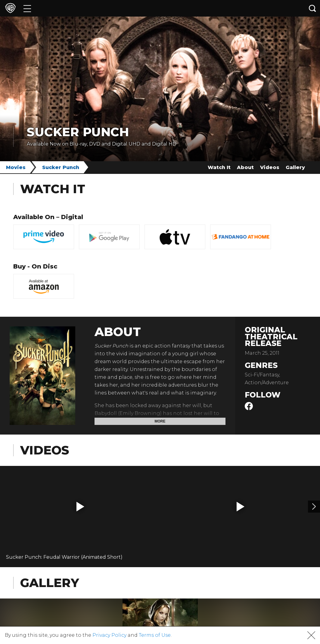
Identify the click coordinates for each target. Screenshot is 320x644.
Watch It (219, 167)
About (245, 167)
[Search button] (312, 8)
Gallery (295, 167)
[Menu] (27, 8)
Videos (270, 167)
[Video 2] (314, 507)
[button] (80, 507)
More (160, 421)
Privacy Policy (109, 635)
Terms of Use (155, 635)
